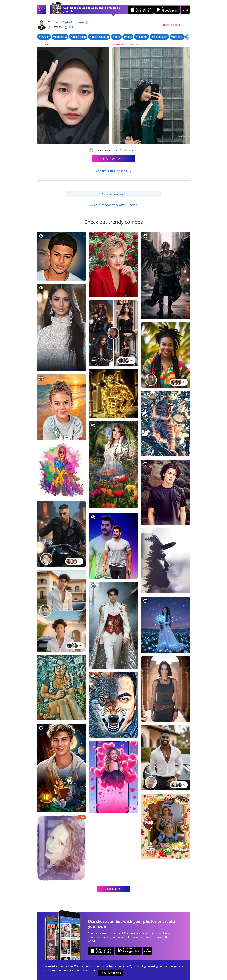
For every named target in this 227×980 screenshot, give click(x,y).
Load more (113, 889)
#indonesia (60, 37)
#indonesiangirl (99, 37)
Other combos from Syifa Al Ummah (113, 205)
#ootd (116, 37)
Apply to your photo (113, 158)
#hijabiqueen (159, 37)
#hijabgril (142, 37)
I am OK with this (111, 973)
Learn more (90, 970)
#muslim (44, 37)
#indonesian (78, 37)
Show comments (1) (114, 194)
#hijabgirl (177, 37)
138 (69, 27)
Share (171, 25)
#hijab (128, 37)
